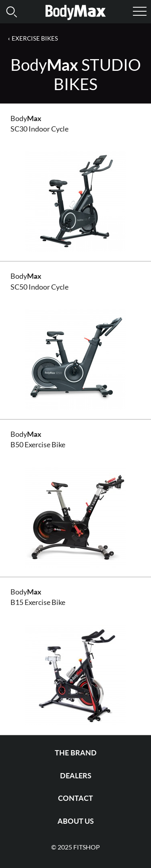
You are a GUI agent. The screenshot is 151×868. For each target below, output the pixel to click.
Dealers (76, 776)
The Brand (76, 753)
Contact (75, 798)
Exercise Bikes (35, 38)
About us (76, 821)
